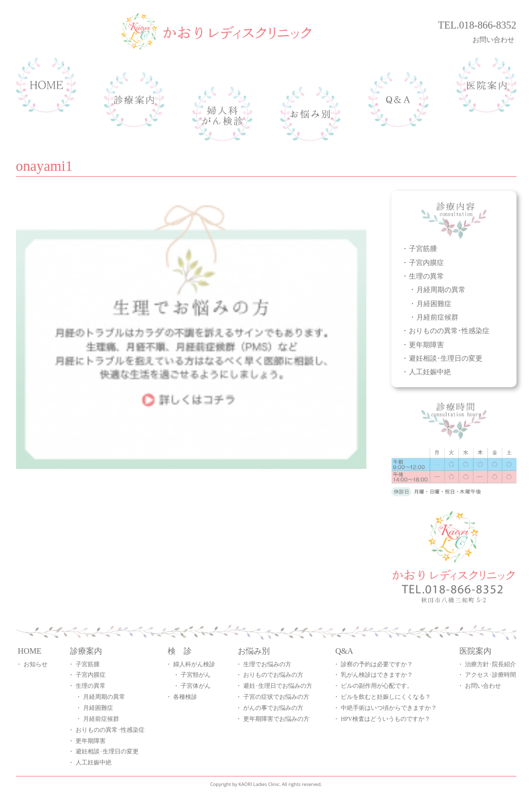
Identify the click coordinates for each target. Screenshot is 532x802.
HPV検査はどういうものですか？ (386, 719)
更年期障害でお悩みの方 (276, 719)
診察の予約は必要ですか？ (377, 664)
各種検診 (185, 697)
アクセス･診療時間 (490, 675)
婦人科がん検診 (194, 664)
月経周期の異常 (441, 289)
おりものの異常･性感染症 (449, 330)
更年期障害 (426, 344)
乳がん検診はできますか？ (377, 675)
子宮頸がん (196, 675)
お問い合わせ (494, 39)
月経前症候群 (437, 317)
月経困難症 (434, 303)
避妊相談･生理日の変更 (446, 358)
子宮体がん (196, 686)
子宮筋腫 (423, 248)
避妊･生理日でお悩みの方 (278, 686)
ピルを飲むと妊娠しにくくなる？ (386, 697)
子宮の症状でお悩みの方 (276, 697)
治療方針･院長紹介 (490, 664)
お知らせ (36, 664)
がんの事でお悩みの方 (273, 708)
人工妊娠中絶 (430, 371)
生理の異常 (426, 276)
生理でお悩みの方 (267, 664)
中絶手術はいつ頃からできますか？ (389, 708)
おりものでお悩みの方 (273, 675)
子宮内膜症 (426, 262)
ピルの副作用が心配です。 (377, 686)
